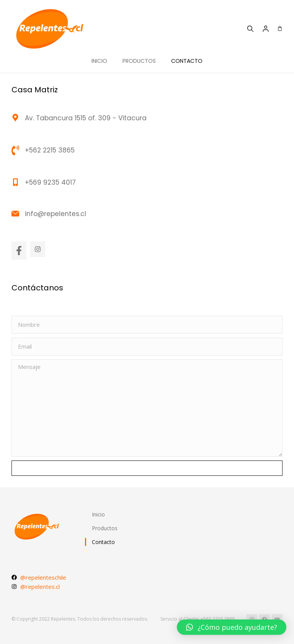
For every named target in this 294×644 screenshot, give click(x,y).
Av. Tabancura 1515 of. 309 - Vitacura (86, 118)
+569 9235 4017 (50, 182)
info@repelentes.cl (56, 214)
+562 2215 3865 (50, 150)
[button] (232, 627)
